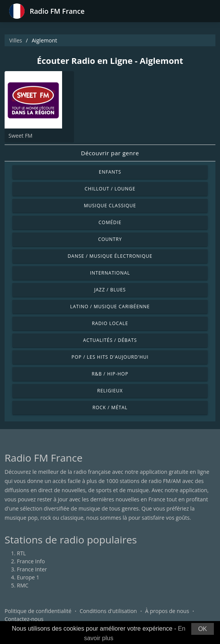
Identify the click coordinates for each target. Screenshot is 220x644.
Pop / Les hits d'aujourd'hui (110, 357)
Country (110, 239)
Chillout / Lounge (110, 189)
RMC (23, 585)
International (110, 273)
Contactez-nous (24, 619)
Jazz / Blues (110, 290)
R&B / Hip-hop (110, 374)
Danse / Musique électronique (110, 256)
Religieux (110, 391)
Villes (16, 40)
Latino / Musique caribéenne (110, 307)
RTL (21, 553)
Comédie (110, 222)
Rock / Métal (110, 407)
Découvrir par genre (110, 153)
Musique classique (110, 206)
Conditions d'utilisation (108, 611)
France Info (31, 561)
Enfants (110, 172)
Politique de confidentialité (38, 611)
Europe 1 (28, 577)
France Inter (32, 569)
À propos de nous (167, 611)
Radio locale (110, 323)
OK (203, 629)
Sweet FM (21, 136)
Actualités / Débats (110, 340)
